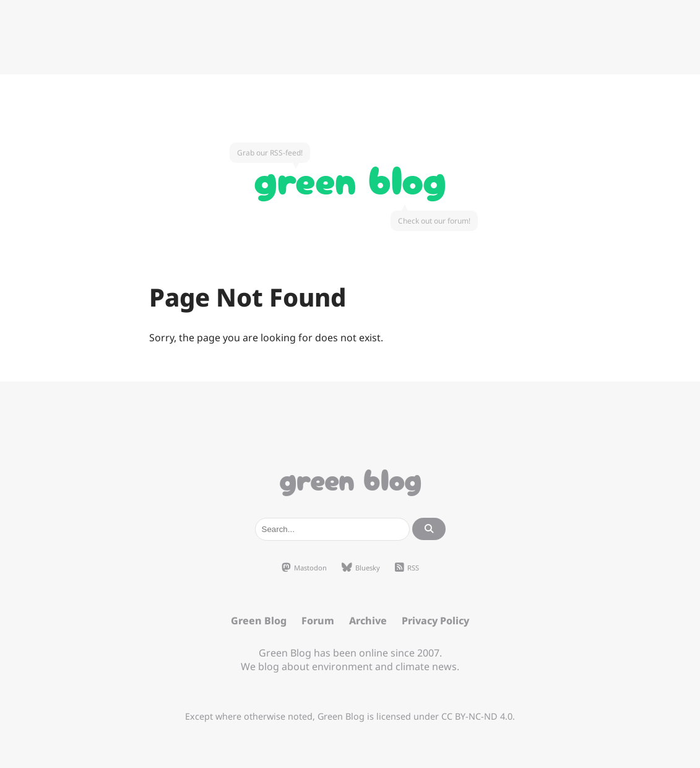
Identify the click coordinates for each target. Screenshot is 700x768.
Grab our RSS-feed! (270, 153)
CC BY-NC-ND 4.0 (477, 716)
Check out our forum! (434, 221)
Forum (318, 621)
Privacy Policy (435, 621)
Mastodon (304, 568)
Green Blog (350, 177)
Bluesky (361, 568)
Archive (368, 621)
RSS (407, 568)
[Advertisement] (350, 37)
